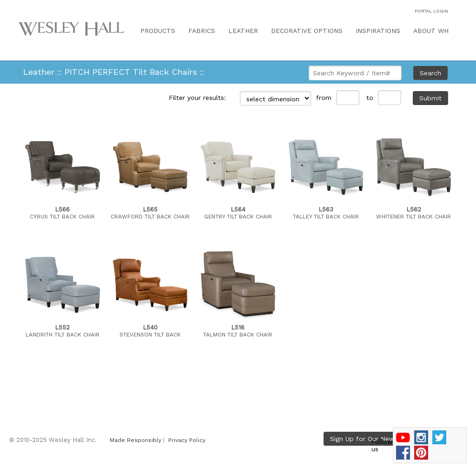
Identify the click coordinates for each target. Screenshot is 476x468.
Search (430, 73)
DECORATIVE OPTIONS (307, 31)
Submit (430, 98)
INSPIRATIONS (378, 31)
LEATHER (243, 31)
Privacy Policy (187, 440)
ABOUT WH (431, 31)
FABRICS (202, 31)
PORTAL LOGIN (431, 11)
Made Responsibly (136, 440)
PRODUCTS (158, 31)
